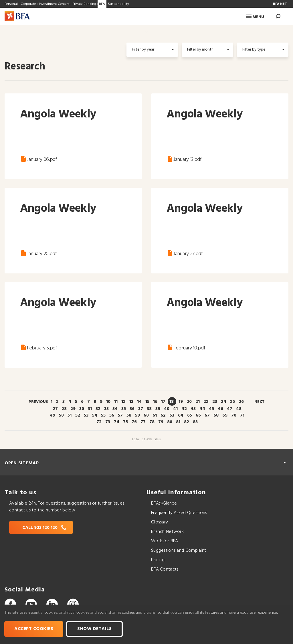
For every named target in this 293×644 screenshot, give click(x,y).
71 (242, 415)
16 (155, 402)
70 (234, 415)
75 (125, 422)
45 (211, 409)
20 (189, 402)
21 (198, 402)
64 (181, 415)
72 (99, 422)
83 (195, 422)
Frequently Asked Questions (179, 513)
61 (155, 415)
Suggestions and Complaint (179, 551)
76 (134, 422)
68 (216, 415)
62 (163, 415)
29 (73, 409)
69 (225, 415)
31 (90, 409)
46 (220, 409)
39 (158, 409)
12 (123, 402)
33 (106, 409)
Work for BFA (165, 541)
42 (184, 409)
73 (108, 422)
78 (152, 422)
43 (193, 409)
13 (131, 402)
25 (232, 402)
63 (172, 415)
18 (172, 402)
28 (64, 409)
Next (260, 402)
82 (187, 422)
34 (115, 409)
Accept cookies (34, 629)
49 (53, 415)
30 (82, 409)
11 (116, 402)
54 (95, 415)
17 (163, 402)
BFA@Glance (164, 503)
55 (103, 415)
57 (120, 415)
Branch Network (167, 532)
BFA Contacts (165, 569)
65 (190, 415)
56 (112, 415)
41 (175, 409)
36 (132, 409)
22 (206, 402)
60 (146, 415)
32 (98, 409)
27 (55, 409)
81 (178, 422)
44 (202, 409)
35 (124, 409)
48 (239, 409)
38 (149, 409)
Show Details (94, 629)
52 (78, 415)
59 (137, 415)
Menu (255, 17)
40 (167, 409)
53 (86, 415)
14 (139, 402)
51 (70, 415)
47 (230, 409)
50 (61, 415)
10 (108, 402)
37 (141, 409)
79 (161, 422)
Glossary (160, 522)
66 (198, 415)
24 (224, 402)
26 (241, 402)
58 (129, 415)
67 (207, 415)
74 (117, 422)
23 (215, 402)
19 (181, 402)
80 (170, 422)
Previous (38, 402)
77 (143, 422)
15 (147, 402)
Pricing (158, 560)
